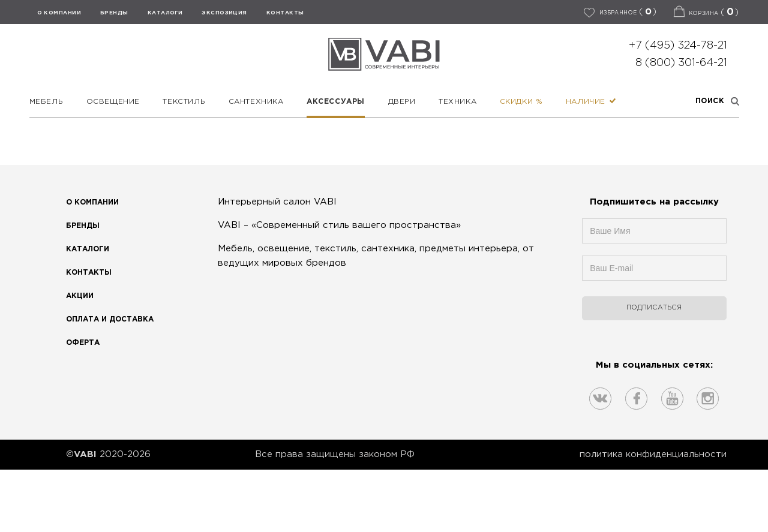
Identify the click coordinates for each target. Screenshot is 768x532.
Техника (457, 102)
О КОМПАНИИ (59, 13)
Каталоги (165, 13)
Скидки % (521, 102)
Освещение (113, 102)
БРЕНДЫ (114, 13)
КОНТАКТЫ (285, 13)
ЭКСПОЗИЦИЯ (224, 13)
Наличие (591, 102)
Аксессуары (336, 102)
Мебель (46, 102)
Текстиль (184, 102)
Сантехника (256, 102)
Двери (402, 102)
